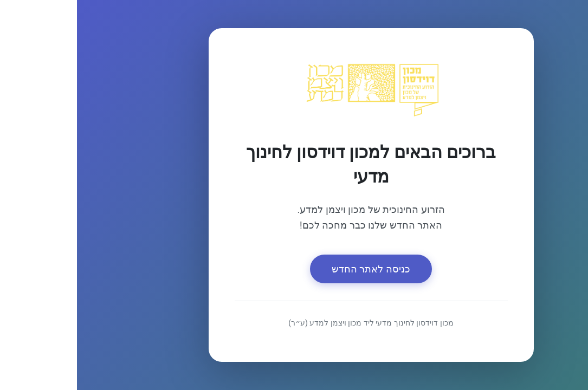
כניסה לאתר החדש (294, 269)
